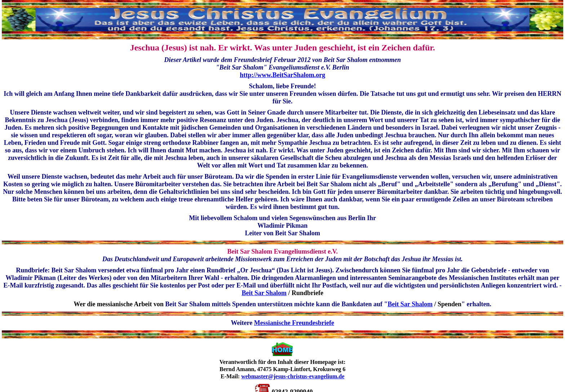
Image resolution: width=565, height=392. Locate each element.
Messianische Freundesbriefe (294, 323)
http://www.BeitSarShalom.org (282, 75)
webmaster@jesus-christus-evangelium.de (293, 376)
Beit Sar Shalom (264, 293)
